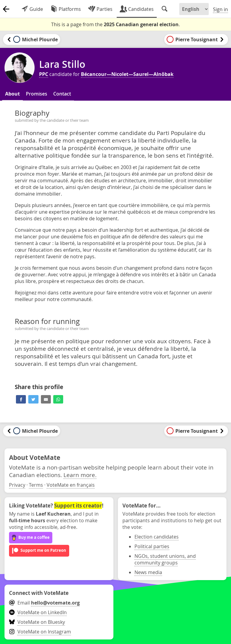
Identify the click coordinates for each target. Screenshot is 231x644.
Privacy (17, 485)
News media (148, 572)
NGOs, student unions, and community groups (165, 559)
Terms (36, 485)
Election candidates (157, 537)
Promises (37, 94)
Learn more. (80, 475)
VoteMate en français (71, 485)
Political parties (152, 546)
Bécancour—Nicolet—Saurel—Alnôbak (127, 74)
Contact (62, 94)
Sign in (220, 9)
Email (44, 603)
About (12, 94)
